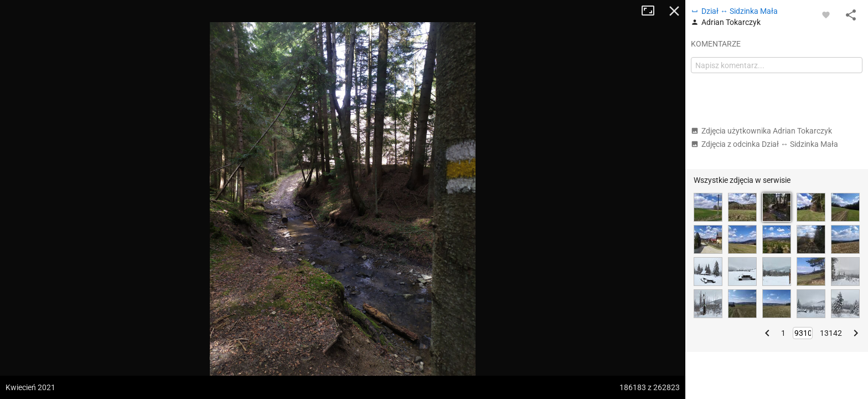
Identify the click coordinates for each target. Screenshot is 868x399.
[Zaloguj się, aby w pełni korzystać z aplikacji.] (826, 14)
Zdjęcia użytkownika (761, 131)
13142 (831, 333)
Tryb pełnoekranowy (652, 11)
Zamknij (674, 11)
